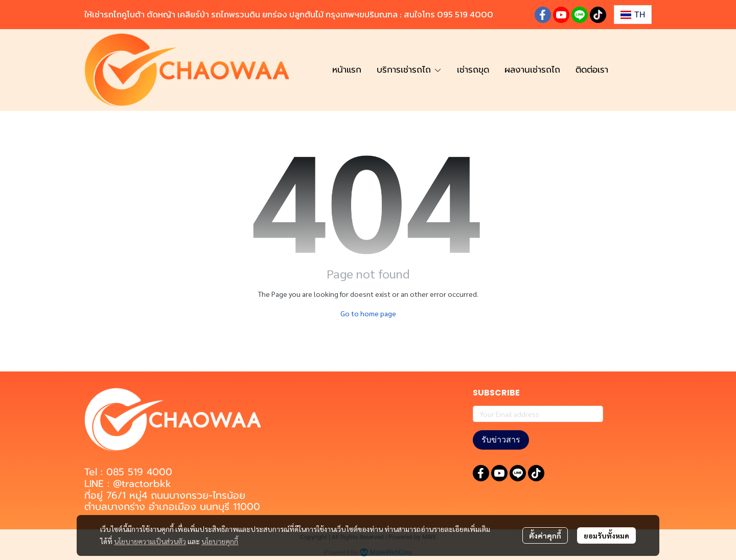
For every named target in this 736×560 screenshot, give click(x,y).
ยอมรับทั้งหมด (606, 535)
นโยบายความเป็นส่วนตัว (150, 541)
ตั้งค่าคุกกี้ (545, 535)
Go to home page (368, 313)
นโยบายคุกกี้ (220, 541)
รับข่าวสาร (501, 440)
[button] (633, 15)
